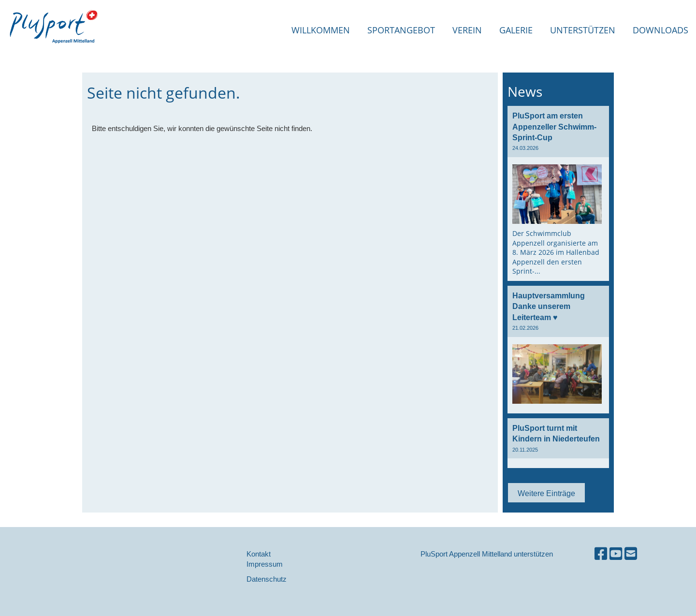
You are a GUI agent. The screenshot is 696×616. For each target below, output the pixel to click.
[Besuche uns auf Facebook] (601, 554)
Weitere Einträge (546, 493)
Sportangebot (401, 30)
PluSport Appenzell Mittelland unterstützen (487, 554)
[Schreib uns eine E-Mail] (631, 554)
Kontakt (259, 554)
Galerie (516, 30)
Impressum (265, 564)
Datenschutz (267, 579)
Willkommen (321, 30)
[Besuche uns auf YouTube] (616, 554)
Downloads (660, 30)
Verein (467, 30)
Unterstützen (583, 30)
